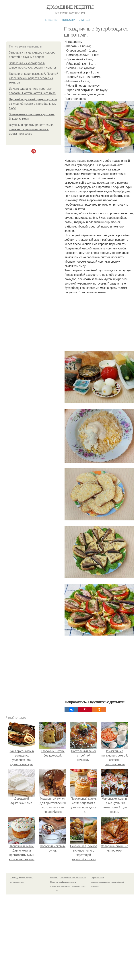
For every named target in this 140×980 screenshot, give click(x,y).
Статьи (84, 20)
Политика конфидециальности (63, 882)
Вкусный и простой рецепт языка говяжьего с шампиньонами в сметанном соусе (31, 129)
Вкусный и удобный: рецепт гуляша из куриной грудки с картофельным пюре (33, 104)
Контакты (54, 878)
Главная (52, 20)
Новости (69, 20)
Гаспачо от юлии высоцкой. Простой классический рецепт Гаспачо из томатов (34, 78)
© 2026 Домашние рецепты (21, 878)
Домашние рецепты (70, 7)
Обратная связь (98, 878)
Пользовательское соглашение (73, 878)
